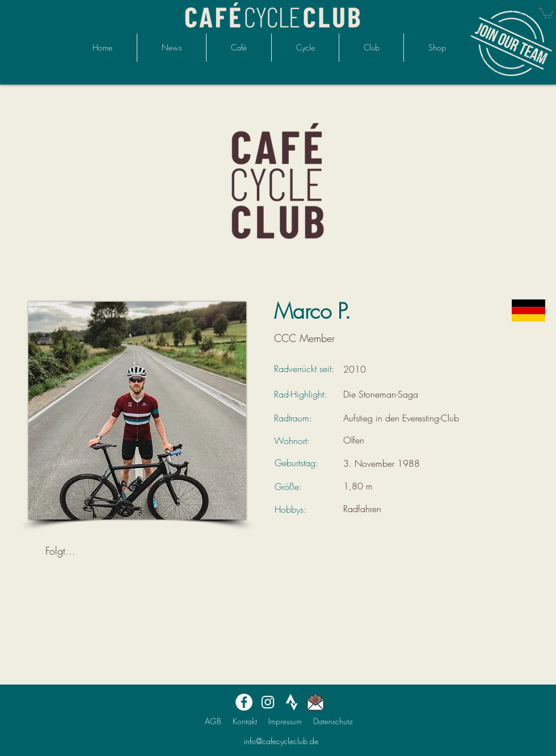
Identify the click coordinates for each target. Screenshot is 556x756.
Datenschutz (333, 721)
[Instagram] (268, 702)
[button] (546, 13)
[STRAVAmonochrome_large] (292, 702)
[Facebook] (244, 702)
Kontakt (245, 721)
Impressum (285, 721)
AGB (213, 721)
